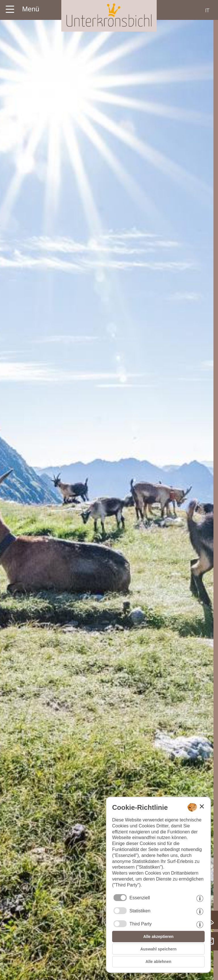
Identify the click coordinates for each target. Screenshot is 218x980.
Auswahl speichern (158, 949)
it (207, 10)
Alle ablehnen (158, 962)
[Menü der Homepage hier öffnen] (22, 7)
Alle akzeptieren (159, 937)
